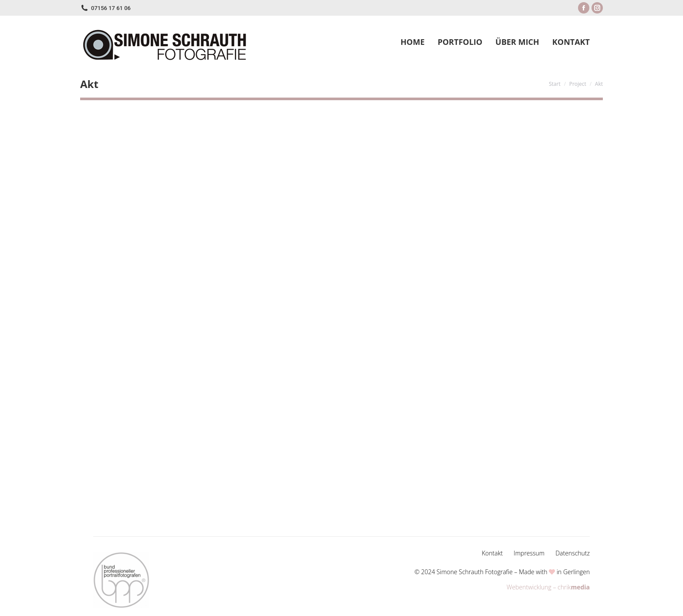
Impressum (529, 553)
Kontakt (492, 553)
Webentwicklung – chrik (548, 587)
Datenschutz (573, 553)
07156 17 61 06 (111, 8)
